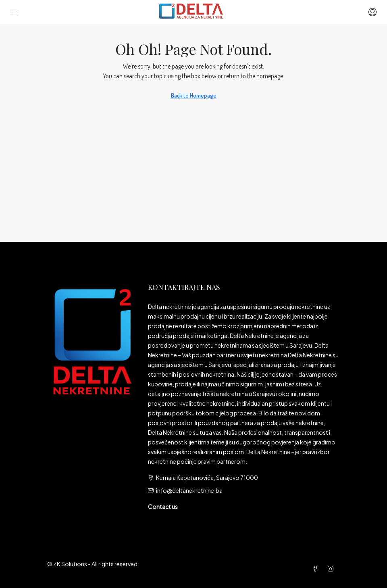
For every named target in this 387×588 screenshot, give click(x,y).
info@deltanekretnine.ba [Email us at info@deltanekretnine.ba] (189, 490)
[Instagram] (332, 569)
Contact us (163, 507)
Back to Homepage (194, 95)
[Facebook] (317, 569)
